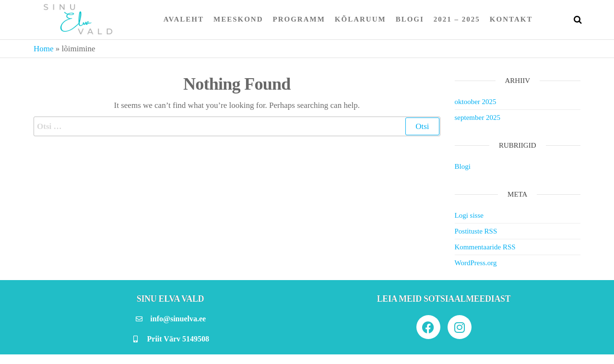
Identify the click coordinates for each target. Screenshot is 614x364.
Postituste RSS (476, 231)
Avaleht (184, 19)
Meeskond (238, 19)
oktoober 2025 (476, 102)
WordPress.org (476, 263)
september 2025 (478, 117)
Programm (299, 19)
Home (44, 49)
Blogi (410, 19)
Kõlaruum (360, 19)
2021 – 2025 (457, 19)
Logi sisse (469, 215)
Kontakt (511, 19)
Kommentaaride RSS (485, 247)
